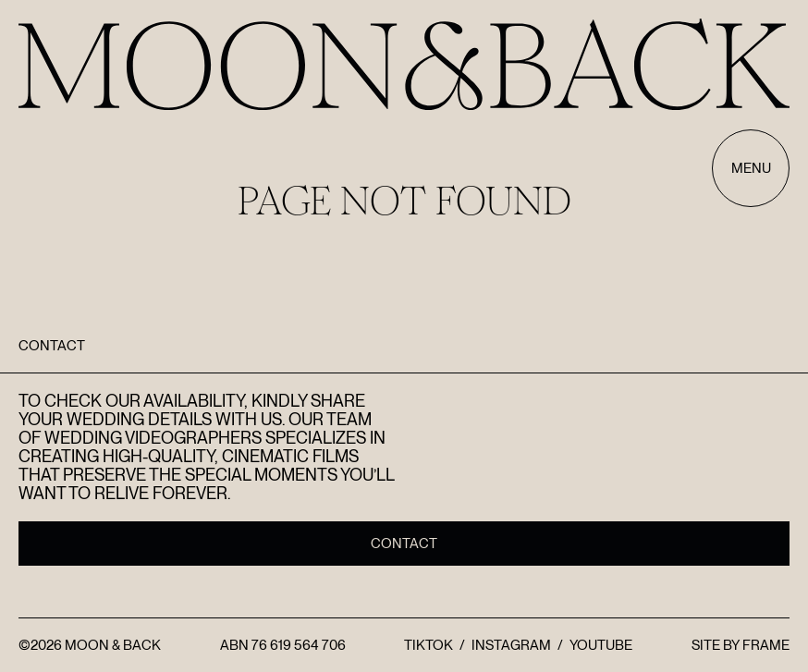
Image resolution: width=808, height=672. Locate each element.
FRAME (766, 645)
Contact (404, 544)
